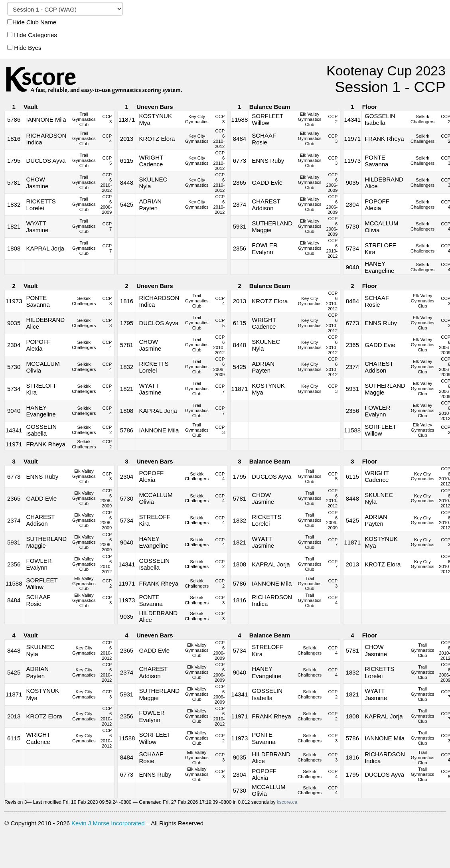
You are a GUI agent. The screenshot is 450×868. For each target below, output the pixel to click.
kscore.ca (287, 802)
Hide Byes (24, 48)
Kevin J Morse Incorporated (108, 823)
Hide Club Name (32, 22)
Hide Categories (32, 35)
